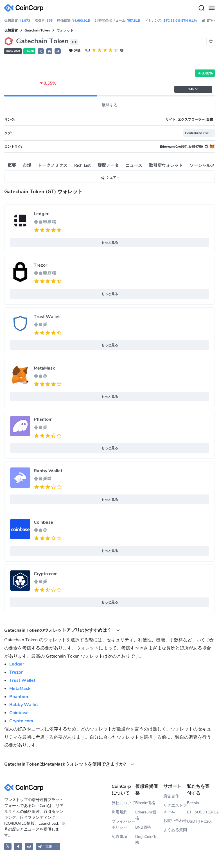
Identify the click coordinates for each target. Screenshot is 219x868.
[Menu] (211, 8)
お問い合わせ (175, 821)
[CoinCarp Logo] (25, 8)
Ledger (41, 214)
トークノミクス (53, 165)
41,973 (25, 21)
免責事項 (119, 837)
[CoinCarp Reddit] (29, 846)
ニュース (134, 165)
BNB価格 (143, 827)
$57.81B (134, 21)
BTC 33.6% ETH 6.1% (180, 21)
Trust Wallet (47, 317)
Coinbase (43, 522)
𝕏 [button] (41, 51)
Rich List (83, 165)
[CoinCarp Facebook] (18, 846)
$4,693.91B (81, 21)
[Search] (201, 8)
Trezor (40, 265)
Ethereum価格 (146, 815)
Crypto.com (46, 574)
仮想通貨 (11, 30)
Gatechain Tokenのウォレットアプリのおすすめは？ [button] (62, 630)
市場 (27, 165)
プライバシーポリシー (123, 824)
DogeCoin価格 (146, 840)
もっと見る (110, 242)
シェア (108, 178)
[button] (49, 51)
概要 (12, 165)
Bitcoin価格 (145, 803)
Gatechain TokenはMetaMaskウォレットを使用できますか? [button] (69, 764)
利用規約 (119, 812)
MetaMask (44, 368)
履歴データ (108, 165)
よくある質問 (175, 830)
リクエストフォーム (175, 808)
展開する (110, 105)
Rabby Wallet (48, 471)
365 (50, 21)
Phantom (43, 419)
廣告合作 (171, 796)
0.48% (205, 73)
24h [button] (193, 89)
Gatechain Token (37, 30)
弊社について (123, 803)
